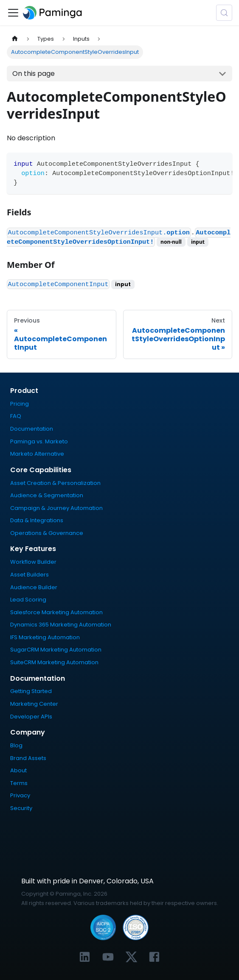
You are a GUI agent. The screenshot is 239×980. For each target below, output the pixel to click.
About (18, 770)
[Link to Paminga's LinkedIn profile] (85, 957)
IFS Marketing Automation (45, 637)
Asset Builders (30, 575)
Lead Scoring (28, 600)
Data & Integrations (37, 520)
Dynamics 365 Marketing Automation (61, 625)
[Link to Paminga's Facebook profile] (154, 957)
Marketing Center (34, 704)
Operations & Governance (47, 533)
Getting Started (31, 691)
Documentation (32, 429)
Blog (16, 745)
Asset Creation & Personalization (55, 483)
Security (21, 808)
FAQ (16, 416)
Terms (19, 783)
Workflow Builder (33, 562)
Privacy (20, 795)
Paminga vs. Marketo (39, 441)
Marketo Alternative (37, 454)
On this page (34, 74)
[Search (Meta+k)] (224, 13)
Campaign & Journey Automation (56, 508)
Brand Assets (28, 758)
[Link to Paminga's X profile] (131, 957)
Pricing (20, 404)
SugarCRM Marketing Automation (56, 650)
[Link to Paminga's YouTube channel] (108, 957)
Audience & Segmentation (47, 495)
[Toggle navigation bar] (13, 13)
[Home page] (15, 39)
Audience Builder (34, 587)
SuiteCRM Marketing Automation (54, 662)
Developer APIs (31, 717)
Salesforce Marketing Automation (56, 612)
